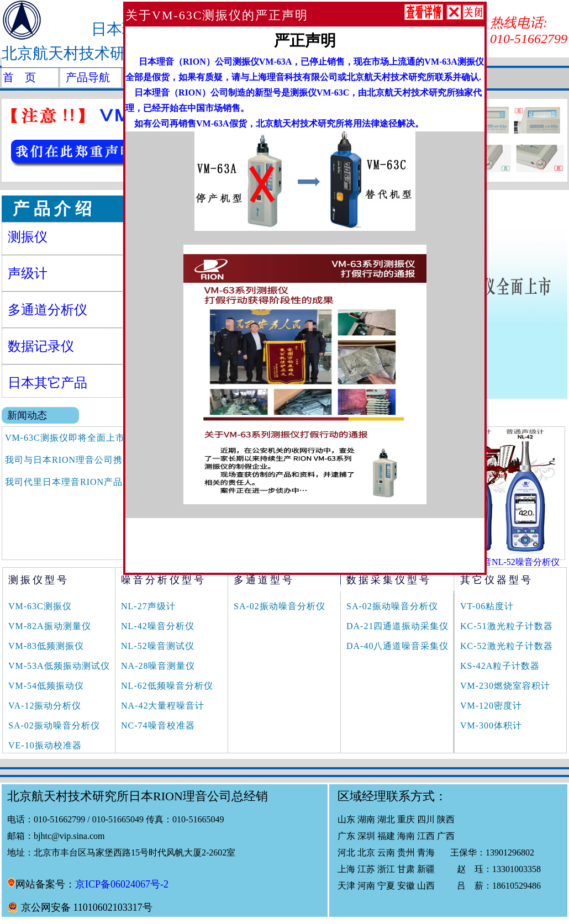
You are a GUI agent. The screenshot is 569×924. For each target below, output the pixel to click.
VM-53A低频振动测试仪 (59, 666)
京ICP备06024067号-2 (122, 884)
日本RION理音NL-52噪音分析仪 (497, 562)
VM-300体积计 (491, 725)
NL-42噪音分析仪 (158, 626)
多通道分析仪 (48, 310)
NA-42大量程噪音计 (163, 706)
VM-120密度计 (491, 706)
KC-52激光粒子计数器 (507, 646)
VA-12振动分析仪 (45, 706)
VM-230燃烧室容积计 (505, 686)
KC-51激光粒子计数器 (507, 626)
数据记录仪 (41, 346)
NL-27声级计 (148, 606)
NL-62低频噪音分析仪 (167, 686)
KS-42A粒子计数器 (500, 666)
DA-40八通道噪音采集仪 (397, 646)
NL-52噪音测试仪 (158, 646)
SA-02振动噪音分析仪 (54, 725)
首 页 (19, 77)
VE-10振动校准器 (45, 745)
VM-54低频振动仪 (46, 686)
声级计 (28, 273)
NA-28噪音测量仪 (158, 666)
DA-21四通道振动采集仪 (397, 626)
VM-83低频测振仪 (46, 646)
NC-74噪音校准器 (158, 725)
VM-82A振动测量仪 (50, 626)
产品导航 (88, 77)
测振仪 (28, 237)
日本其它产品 (48, 383)
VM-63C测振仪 (40, 606)
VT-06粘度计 (487, 606)
